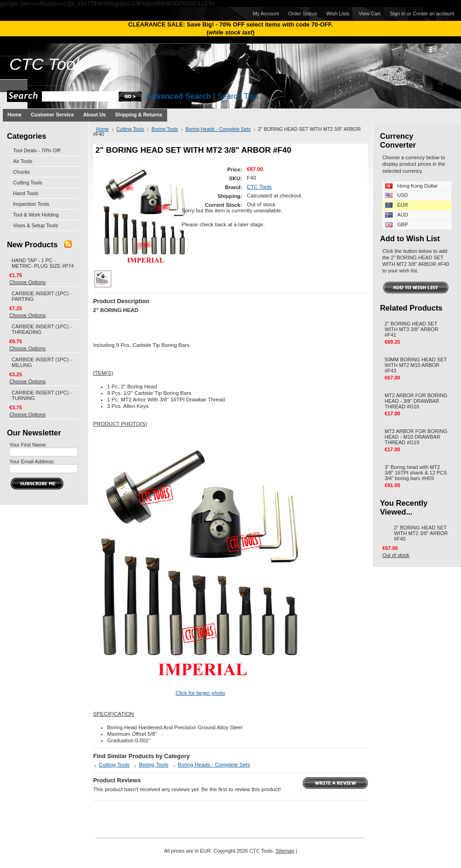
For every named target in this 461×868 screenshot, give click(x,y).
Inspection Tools (31, 204)
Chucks (21, 172)
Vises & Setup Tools (35, 225)
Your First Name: (28, 445)
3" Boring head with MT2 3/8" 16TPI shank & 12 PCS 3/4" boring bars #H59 (416, 473)
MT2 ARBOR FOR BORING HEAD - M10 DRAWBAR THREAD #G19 (416, 437)
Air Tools (23, 161)
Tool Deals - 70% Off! (37, 150)
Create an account (433, 14)
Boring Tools (165, 129)
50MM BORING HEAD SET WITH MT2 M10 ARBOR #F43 (416, 365)
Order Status (303, 14)
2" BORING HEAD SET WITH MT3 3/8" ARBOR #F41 (412, 329)
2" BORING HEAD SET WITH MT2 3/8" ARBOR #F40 (421, 533)
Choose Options (27, 282)
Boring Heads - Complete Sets (218, 129)
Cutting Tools (28, 183)
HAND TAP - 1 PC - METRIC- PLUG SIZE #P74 (43, 263)
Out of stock (396, 555)
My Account (266, 14)
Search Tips (238, 96)
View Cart (369, 14)
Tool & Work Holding (36, 215)
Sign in (397, 14)
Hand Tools (26, 193)
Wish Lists (338, 14)
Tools (48, 64)
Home (102, 129)
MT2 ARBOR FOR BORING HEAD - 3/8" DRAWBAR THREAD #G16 (416, 401)
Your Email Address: (32, 461)
